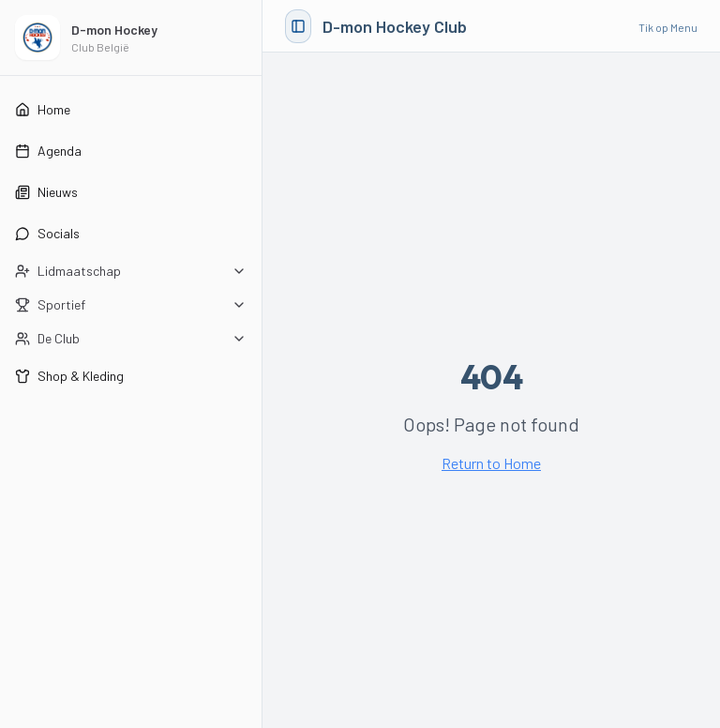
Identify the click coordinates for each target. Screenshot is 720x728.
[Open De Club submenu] (131, 339)
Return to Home (491, 463)
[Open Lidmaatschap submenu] (131, 271)
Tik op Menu (668, 27)
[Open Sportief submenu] (131, 305)
